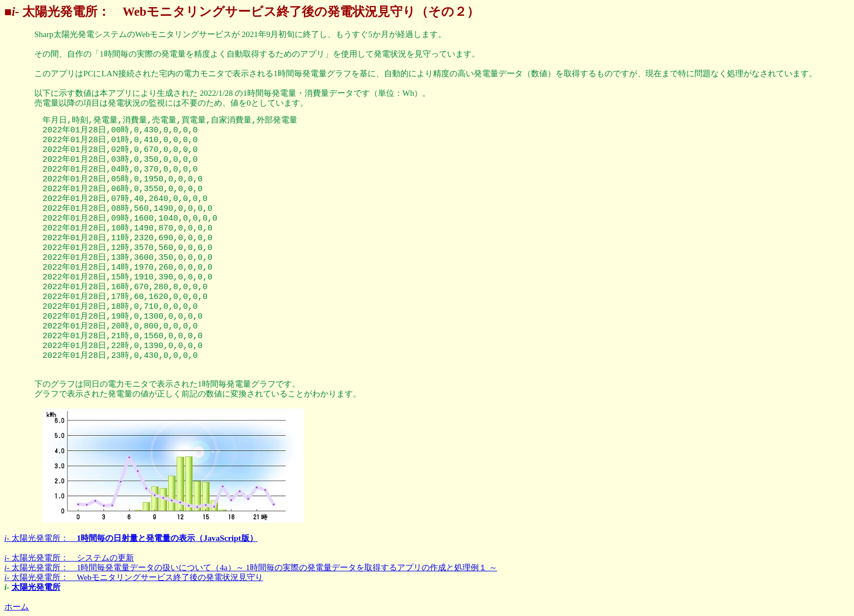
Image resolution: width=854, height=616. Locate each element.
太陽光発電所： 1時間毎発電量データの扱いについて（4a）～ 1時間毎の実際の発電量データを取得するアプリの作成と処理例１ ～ (251, 568)
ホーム (17, 607)
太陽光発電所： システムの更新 (69, 558)
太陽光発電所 (36, 587)
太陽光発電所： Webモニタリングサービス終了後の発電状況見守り (134, 577)
